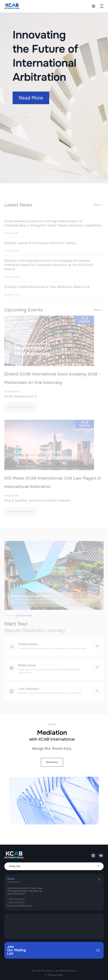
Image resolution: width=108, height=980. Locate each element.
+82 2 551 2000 (17, 899)
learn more (97, 650)
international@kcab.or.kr (21, 906)
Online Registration (21, 411)
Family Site (15, 866)
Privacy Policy (55, 975)
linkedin (93, 854)
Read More (52, 762)
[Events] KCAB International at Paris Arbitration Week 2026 (47, 291)
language (94, 6)
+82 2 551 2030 (17, 903)
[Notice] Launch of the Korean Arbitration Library (40, 247)
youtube (101, 854)
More (97, 209)
